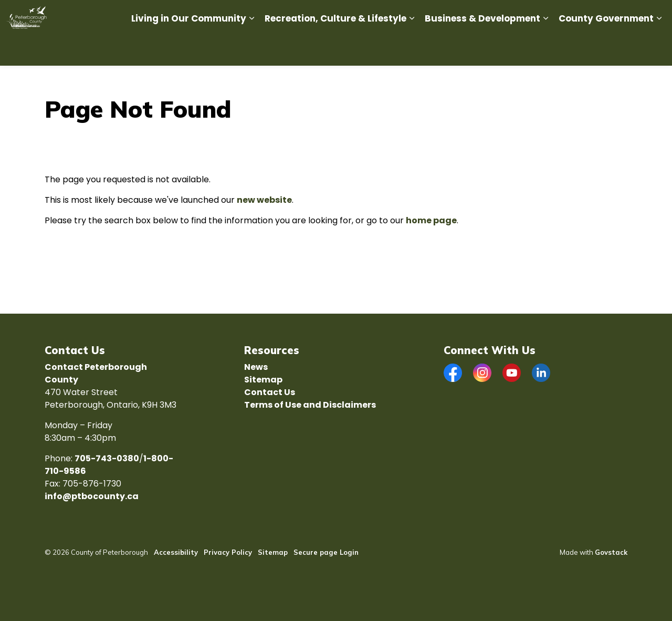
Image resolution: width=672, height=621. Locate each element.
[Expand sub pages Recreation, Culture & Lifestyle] (412, 50)
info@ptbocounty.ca (92, 496)
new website (264, 200)
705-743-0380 (107, 458)
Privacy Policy (228, 552)
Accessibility (176, 552)
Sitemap (263, 380)
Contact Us (270, 392)
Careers (315, 16)
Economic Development (473, 16)
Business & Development (482, 49)
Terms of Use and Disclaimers (310, 405)
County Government (606, 49)
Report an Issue (396, 16)
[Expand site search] (654, 17)
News (349, 16)
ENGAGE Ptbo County (597, 16)
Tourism (536, 16)
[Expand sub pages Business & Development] (545, 50)
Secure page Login (326, 552)
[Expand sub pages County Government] (659, 50)
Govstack (611, 552)
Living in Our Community (189, 49)
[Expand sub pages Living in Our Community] (251, 50)
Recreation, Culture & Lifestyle (335, 49)
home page (431, 220)
